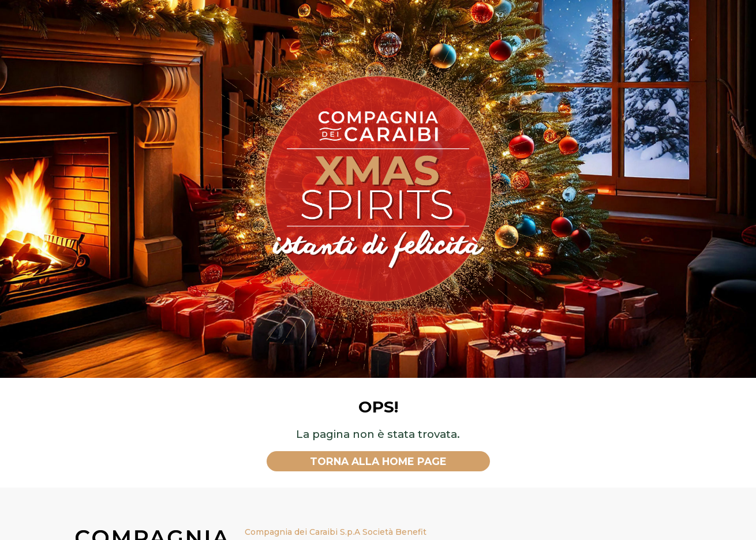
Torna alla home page (378, 461)
